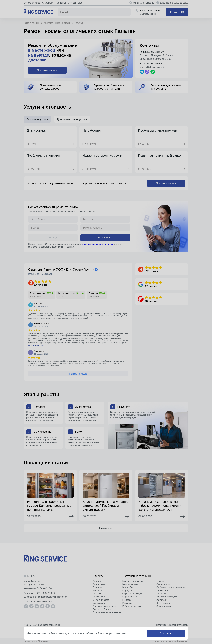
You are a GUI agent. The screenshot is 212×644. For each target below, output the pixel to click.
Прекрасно (166, 633)
